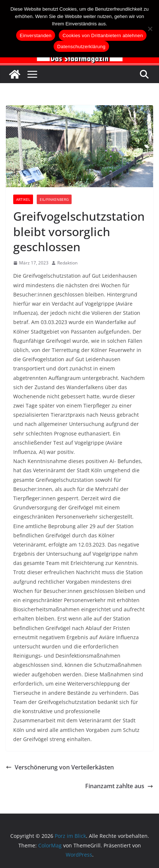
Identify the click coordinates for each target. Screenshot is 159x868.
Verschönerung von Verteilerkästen (60, 767)
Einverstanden (36, 35)
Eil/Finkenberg (54, 199)
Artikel (23, 199)
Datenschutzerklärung (81, 47)
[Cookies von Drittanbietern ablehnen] (150, 29)
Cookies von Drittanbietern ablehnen (103, 35)
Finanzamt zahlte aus (119, 786)
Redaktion (67, 263)
